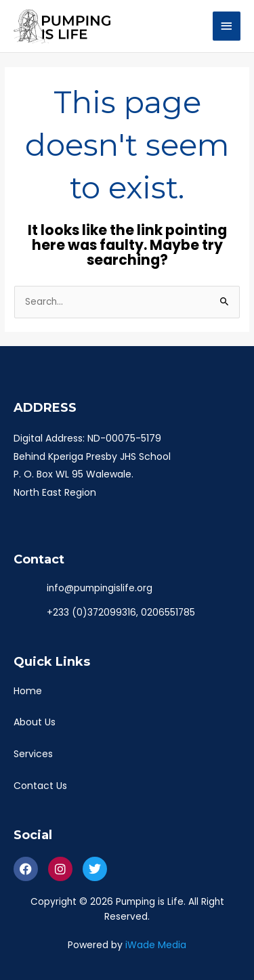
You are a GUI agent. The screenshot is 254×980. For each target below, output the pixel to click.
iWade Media (156, 945)
